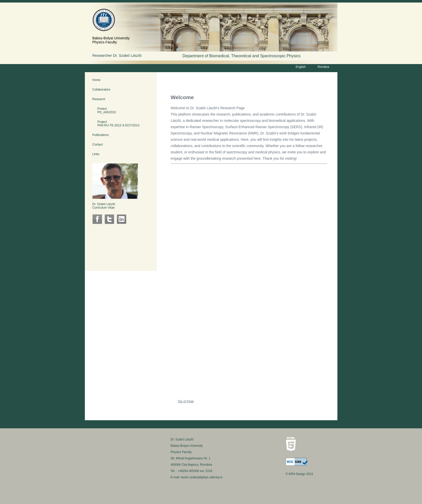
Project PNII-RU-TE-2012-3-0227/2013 (116, 124)
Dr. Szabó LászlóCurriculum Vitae (104, 206)
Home (96, 80)
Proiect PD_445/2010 (104, 110)
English (301, 67)
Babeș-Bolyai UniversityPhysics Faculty (111, 40)
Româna (323, 67)
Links (96, 154)
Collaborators (101, 90)
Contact (98, 145)
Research (99, 99)
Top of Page (186, 401)
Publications (101, 135)
